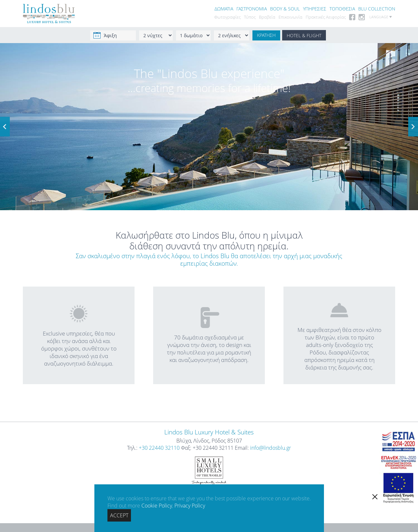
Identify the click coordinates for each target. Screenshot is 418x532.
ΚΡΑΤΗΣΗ (266, 35)
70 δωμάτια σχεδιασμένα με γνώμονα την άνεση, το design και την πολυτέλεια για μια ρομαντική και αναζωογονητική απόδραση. (209, 335)
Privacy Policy (190, 506)
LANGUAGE (381, 17)
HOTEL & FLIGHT (304, 35)
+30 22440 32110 (159, 448)
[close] (375, 497)
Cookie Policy (157, 506)
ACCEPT (119, 515)
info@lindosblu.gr (271, 448)
